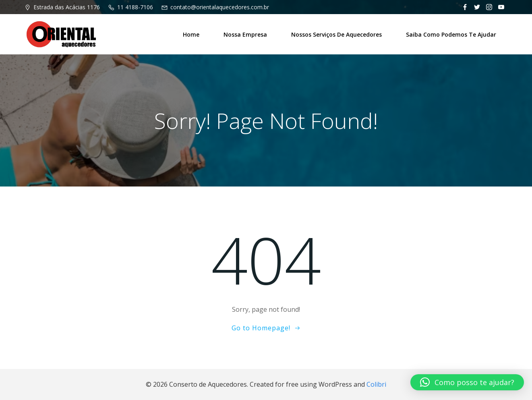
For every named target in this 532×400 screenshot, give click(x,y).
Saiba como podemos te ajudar (451, 34)
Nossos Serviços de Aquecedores (336, 34)
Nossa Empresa (245, 34)
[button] (467, 382)
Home (191, 34)
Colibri (376, 384)
